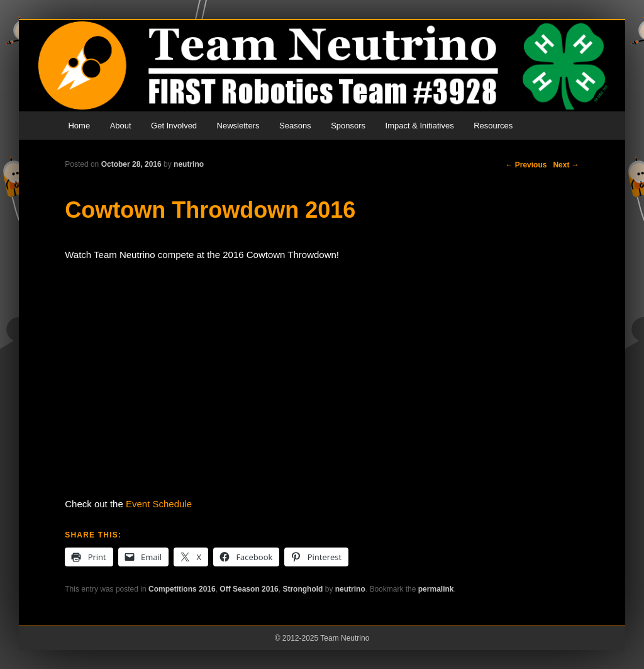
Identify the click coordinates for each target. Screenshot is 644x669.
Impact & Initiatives (420, 126)
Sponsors (348, 126)
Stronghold (303, 589)
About (121, 126)
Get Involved (174, 126)
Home (79, 126)
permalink (436, 589)
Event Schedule (159, 504)
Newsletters (238, 126)
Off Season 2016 (249, 589)
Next (566, 165)
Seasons (295, 126)
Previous (526, 165)
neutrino (189, 164)
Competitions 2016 (182, 589)
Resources (493, 126)
